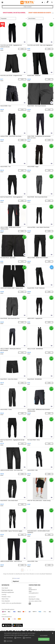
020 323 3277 (32, 597)
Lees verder (32, 635)
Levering (4, 595)
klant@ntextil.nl (33, 590)
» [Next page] (33, 570)
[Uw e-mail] (25, 578)
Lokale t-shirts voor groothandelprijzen (11, 603)
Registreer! (16, 581)
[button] (42, 2)
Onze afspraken (6, 601)
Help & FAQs (5, 599)
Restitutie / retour (6, 597)
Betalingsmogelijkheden (8, 592)
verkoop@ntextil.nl (34, 593)
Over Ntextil (5, 588)
